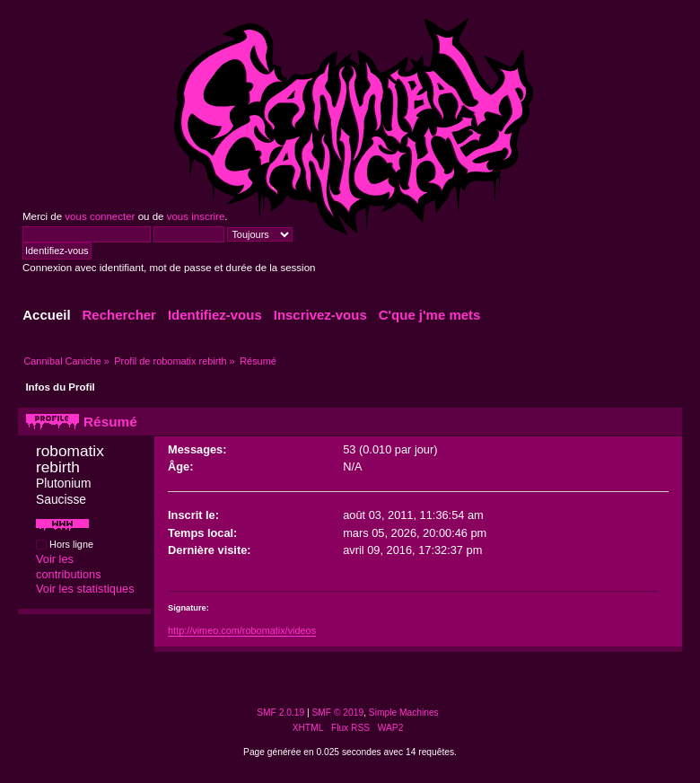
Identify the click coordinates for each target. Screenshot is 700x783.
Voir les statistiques (85, 589)
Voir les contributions (69, 567)
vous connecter (100, 216)
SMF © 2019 (338, 713)
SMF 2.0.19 (280, 713)
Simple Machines (404, 713)
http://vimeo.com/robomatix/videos (242, 630)
